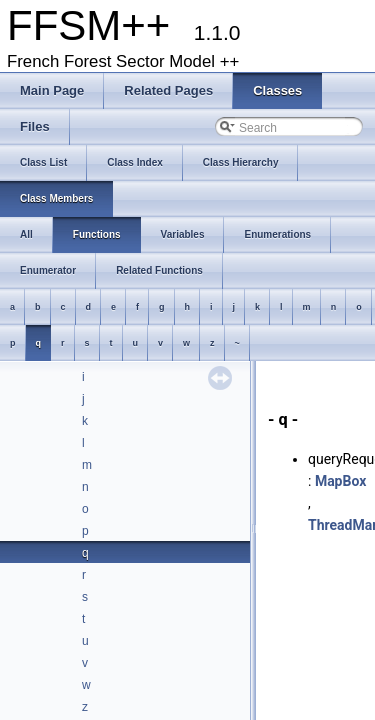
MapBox (340, 481)
